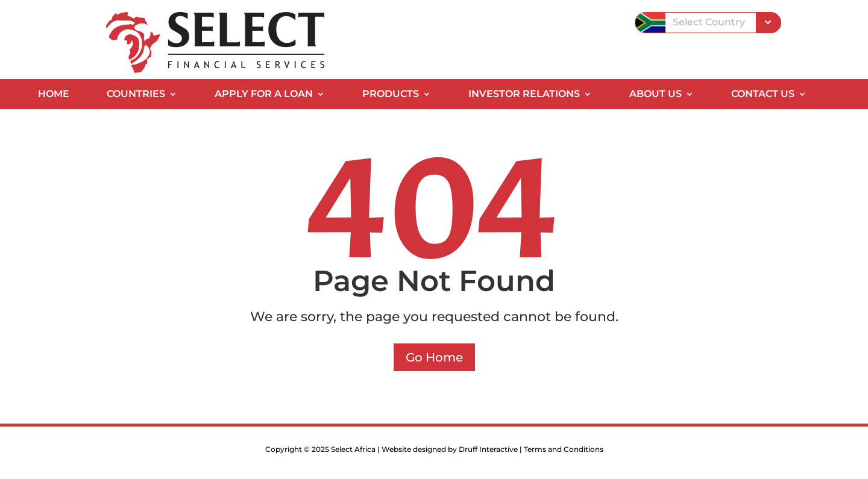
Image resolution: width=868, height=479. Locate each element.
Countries (136, 95)
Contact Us (763, 95)
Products (391, 95)
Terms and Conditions (564, 449)
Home (54, 95)
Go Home (434, 357)
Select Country (709, 22)
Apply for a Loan (264, 95)
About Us (656, 95)
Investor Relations (524, 95)
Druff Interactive (488, 449)
